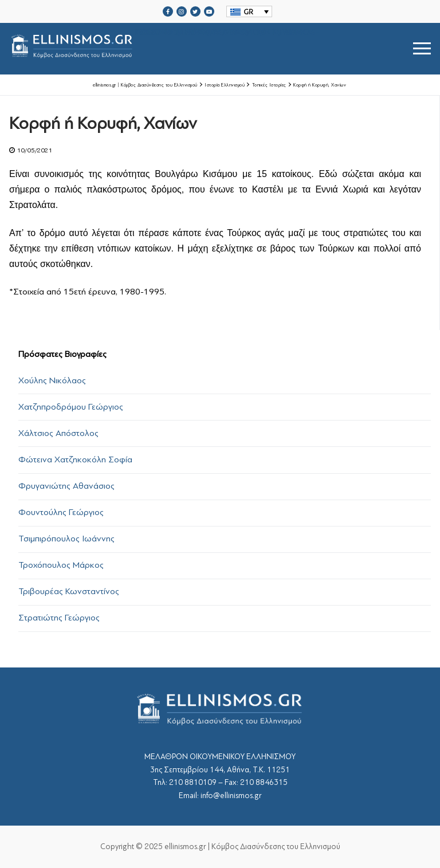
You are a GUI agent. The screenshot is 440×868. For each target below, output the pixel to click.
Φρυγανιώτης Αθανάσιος (66, 486)
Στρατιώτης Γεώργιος (59, 618)
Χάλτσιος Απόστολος (58, 433)
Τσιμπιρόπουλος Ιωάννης (66, 539)
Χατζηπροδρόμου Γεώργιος (71, 407)
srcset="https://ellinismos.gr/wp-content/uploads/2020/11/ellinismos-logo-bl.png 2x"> (164, 48)
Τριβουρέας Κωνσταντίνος (69, 591)
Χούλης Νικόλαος (52, 380)
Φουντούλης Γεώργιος (61, 512)
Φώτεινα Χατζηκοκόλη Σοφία (75, 459)
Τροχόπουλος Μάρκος (61, 565)
